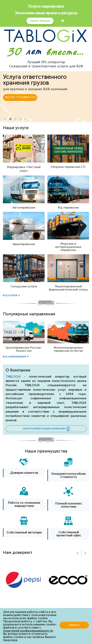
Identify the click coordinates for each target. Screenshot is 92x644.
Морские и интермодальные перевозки (68, 247)
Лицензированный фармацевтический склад (68, 288)
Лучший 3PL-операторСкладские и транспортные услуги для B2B (46, 64)
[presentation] (77, 553)
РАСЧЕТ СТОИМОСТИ (20, 91)
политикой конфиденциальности (28, 631)
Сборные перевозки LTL (68, 167)
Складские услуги (24, 286)
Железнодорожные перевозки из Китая (68, 349)
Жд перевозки (68, 207)
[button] (5, 119)
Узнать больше (40, 21)
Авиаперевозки (24, 244)
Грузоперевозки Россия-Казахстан (24, 349)
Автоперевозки (24, 207)
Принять (74, 625)
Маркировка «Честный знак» (24, 169)
